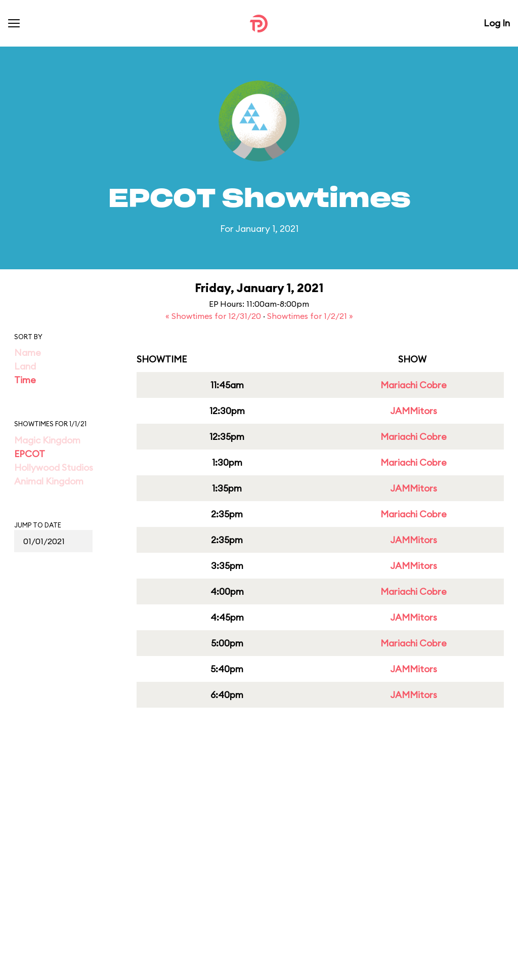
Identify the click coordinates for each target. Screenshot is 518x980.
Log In (497, 23)
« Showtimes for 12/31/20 (214, 316)
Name (28, 353)
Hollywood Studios (54, 467)
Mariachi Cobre (414, 385)
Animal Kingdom (49, 481)
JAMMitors (414, 411)
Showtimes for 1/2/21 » (310, 316)
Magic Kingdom (47, 440)
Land (25, 366)
